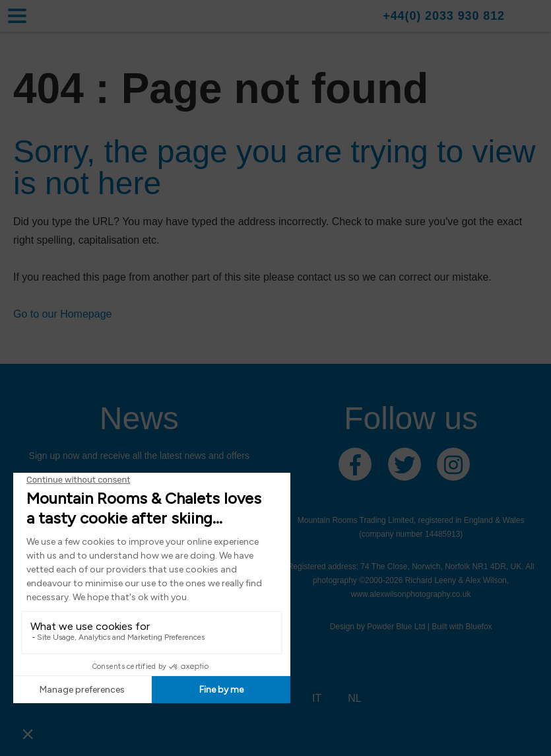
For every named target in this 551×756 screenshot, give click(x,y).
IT (317, 698)
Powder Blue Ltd (396, 627)
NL (354, 698)
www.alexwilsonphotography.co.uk (411, 594)
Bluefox (479, 627)
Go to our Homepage (62, 314)
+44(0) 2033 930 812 (444, 16)
